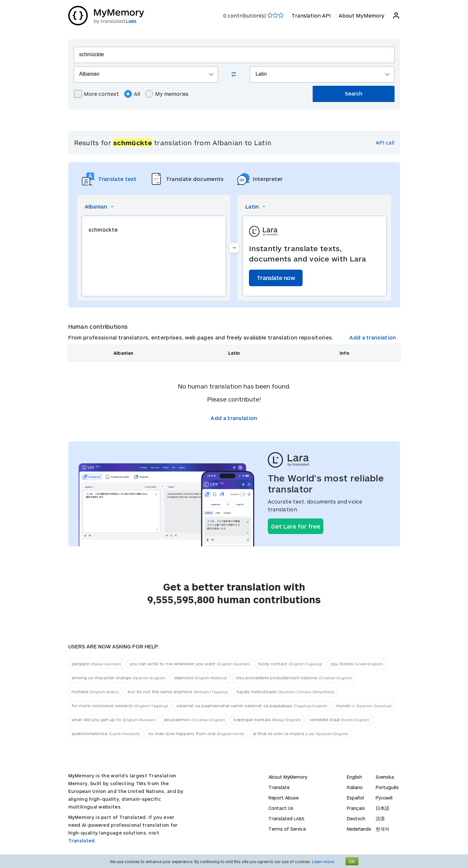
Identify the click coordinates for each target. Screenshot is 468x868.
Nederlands (359, 829)
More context (97, 94)
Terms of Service (287, 829)
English (354, 777)
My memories (167, 94)
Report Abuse (284, 798)
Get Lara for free (296, 526)
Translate (279, 787)
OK (352, 861)
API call (385, 142)
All (132, 94)
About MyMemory (362, 15)
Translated (286, 818)
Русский (384, 798)
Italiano (355, 787)
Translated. (82, 841)
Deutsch (356, 818)
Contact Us (281, 808)
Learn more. (323, 862)
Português (387, 787)
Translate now (276, 278)
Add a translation (373, 337)
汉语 (380, 818)
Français (356, 808)
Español (355, 798)
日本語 (383, 808)
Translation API (311, 15)
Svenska (385, 777)
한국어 (383, 829)
